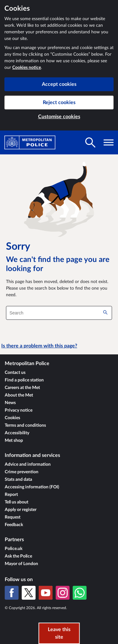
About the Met (19, 395)
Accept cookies (59, 84)
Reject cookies (59, 103)
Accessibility (17, 433)
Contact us (15, 373)
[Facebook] (12, 593)
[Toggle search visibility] (90, 142)
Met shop (14, 441)
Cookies (12, 418)
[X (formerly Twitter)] (29, 593)
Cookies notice (27, 68)
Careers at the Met (22, 388)
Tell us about (17, 502)
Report (11, 495)
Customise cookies (59, 117)
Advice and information (28, 464)
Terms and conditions (25, 425)
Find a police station (24, 380)
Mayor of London (21, 564)
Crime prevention (22, 472)
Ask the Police (18, 556)
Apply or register (21, 510)
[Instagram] (63, 593)
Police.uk (14, 549)
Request (13, 517)
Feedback (14, 525)
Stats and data (18, 480)
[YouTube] (46, 593)
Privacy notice (19, 410)
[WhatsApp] (80, 593)
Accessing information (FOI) (32, 487)
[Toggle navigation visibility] (109, 142)
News (10, 403)
